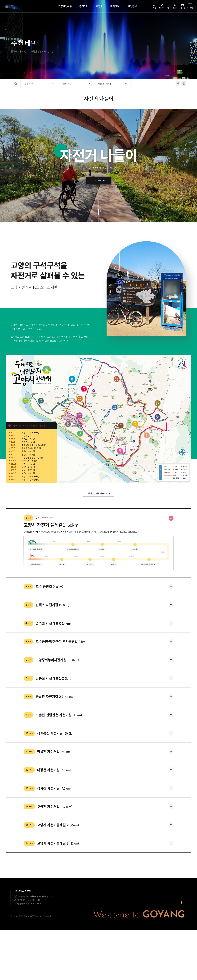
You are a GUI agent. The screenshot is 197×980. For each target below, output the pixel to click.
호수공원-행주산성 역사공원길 (34, 445)
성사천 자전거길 (28, 470)
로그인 (175, 7)
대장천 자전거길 (28, 467)
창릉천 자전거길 (28, 464)
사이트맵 (190, 7)
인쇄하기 (184, 84)
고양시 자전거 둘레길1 (31, 432)
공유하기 (178, 84)
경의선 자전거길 (28, 442)
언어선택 (182, 7)
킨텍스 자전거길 (28, 439)
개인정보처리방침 (22, 941)
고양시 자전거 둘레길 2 (31, 476)
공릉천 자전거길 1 (29, 451)
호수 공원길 (26, 436)
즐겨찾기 (161, 7)
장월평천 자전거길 (29, 461)
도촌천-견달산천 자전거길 (32, 458)
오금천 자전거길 (28, 473)
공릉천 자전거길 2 (29, 454)
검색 (154, 7)
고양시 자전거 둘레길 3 (31, 480)
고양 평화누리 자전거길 (31, 448)
